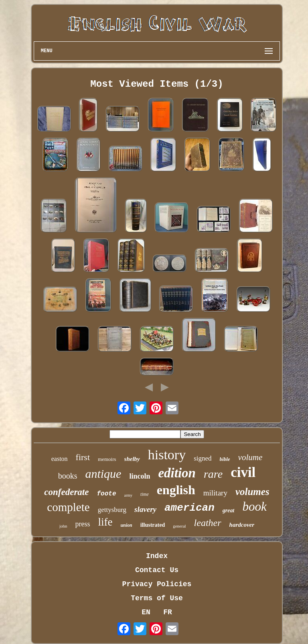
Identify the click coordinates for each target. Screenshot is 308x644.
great (229, 511)
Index (157, 556)
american (189, 508)
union (126, 525)
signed (203, 458)
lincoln (140, 476)
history (167, 455)
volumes (252, 492)
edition (177, 473)
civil (243, 472)
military (215, 493)
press (82, 524)
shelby (132, 459)
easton (60, 459)
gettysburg (112, 510)
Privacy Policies (157, 584)
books (68, 476)
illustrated (153, 525)
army (129, 495)
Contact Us (157, 570)
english (176, 490)
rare (213, 474)
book (254, 506)
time (145, 494)
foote (106, 494)
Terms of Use (157, 598)
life (105, 522)
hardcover (242, 525)
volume (250, 457)
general (179, 526)
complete (68, 507)
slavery (145, 509)
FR (168, 612)
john (63, 526)
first (83, 457)
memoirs (107, 459)
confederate (66, 492)
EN (146, 612)
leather (208, 523)
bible (225, 459)
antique (103, 474)
